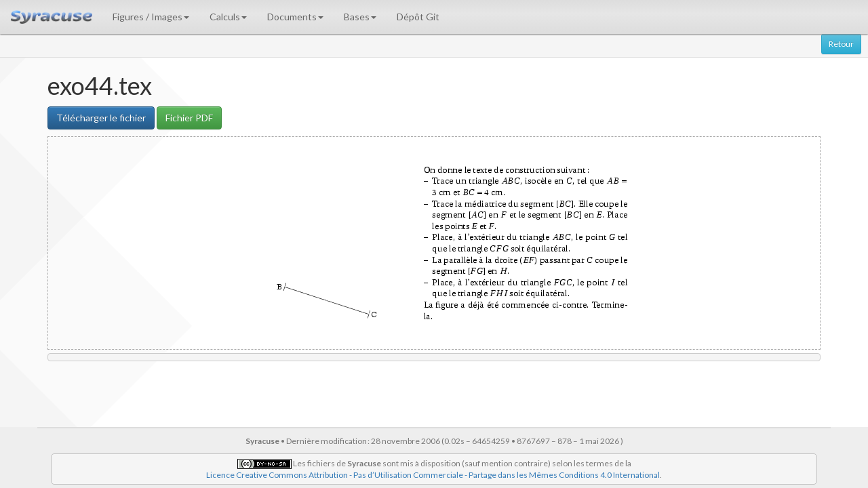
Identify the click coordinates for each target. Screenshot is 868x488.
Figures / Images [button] (151, 17)
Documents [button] (295, 17)
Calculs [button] (228, 17)
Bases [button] (360, 17)
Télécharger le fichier (101, 118)
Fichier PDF (189, 118)
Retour (841, 44)
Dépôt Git (418, 17)
